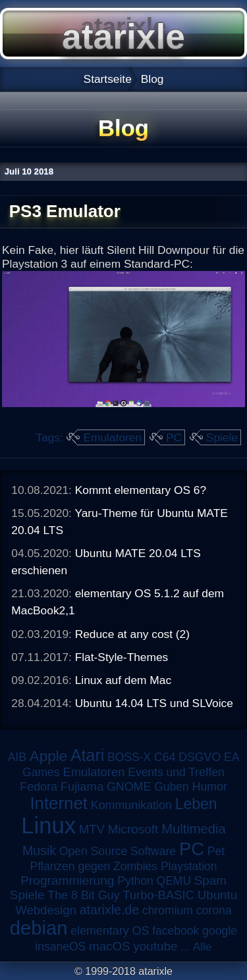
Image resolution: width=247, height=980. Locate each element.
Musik (39, 850)
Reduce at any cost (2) (132, 634)
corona (214, 910)
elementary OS (110, 931)
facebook (176, 931)
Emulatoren (112, 437)
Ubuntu (217, 895)
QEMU (174, 881)
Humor (210, 787)
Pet (216, 851)
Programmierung (67, 880)
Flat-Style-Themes (122, 657)
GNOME (129, 787)
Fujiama (82, 786)
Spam (210, 880)
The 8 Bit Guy (83, 895)
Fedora (39, 787)
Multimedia (193, 829)
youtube (155, 946)
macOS (109, 946)
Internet (59, 803)
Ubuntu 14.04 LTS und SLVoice (154, 703)
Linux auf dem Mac (123, 680)
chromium (168, 910)
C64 (165, 757)
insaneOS (60, 946)
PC (174, 437)
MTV (92, 829)
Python (135, 881)
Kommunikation (131, 805)
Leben (196, 804)
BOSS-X (129, 757)
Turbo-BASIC (158, 895)
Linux (48, 825)
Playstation (189, 866)
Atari (87, 755)
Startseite (108, 79)
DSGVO (200, 757)
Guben (172, 787)
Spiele (222, 437)
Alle (203, 946)
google (220, 931)
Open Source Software (118, 851)
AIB (17, 757)
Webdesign (46, 910)
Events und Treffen (176, 772)
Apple (48, 756)
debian (39, 928)
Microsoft (133, 829)
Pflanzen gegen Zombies (94, 866)
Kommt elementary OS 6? (141, 490)
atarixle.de (110, 910)
